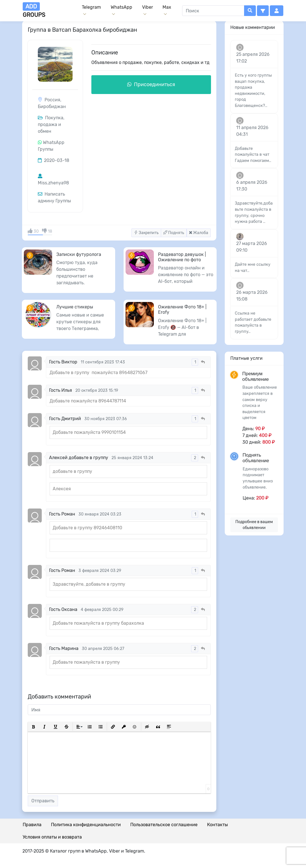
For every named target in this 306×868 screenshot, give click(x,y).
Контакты (217, 825)
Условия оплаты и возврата (52, 837)
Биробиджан (52, 107)
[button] (263, 11)
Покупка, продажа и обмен (51, 124)
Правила (32, 825)
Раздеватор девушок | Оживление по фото (182, 257)
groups (34, 10)
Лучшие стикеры (75, 307)
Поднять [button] (174, 233)
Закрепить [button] (146, 233)
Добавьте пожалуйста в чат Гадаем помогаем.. (253, 155)
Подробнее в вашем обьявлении (254, 525)
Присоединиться (151, 84)
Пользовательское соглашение (164, 825)
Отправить (43, 801)
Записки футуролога (79, 254)
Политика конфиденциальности (86, 825)
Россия (52, 100)
